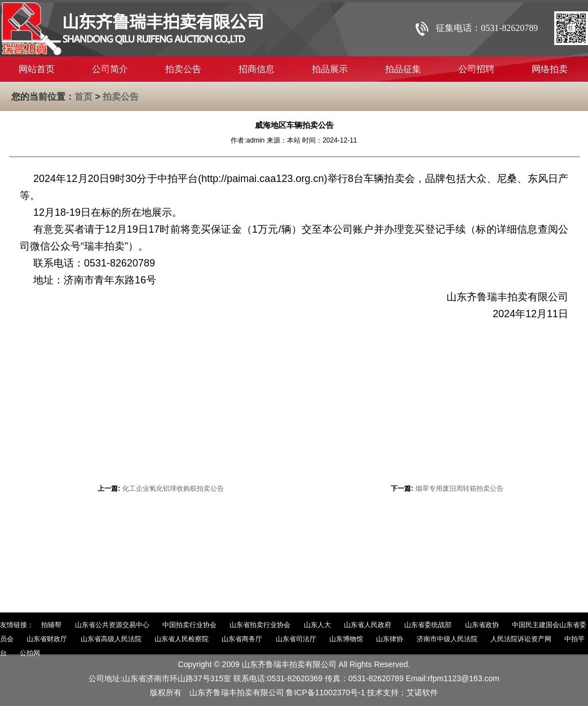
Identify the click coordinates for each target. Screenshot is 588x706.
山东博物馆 (346, 639)
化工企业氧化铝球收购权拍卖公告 (173, 489)
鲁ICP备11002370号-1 (325, 692)
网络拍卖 (550, 69)
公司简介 (110, 69)
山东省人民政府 (368, 625)
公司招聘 (476, 69)
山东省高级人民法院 (111, 639)
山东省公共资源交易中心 (112, 625)
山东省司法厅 (296, 639)
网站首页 (37, 69)
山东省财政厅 (47, 639)
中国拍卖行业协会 (189, 625)
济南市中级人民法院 (447, 639)
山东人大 (317, 625)
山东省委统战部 (428, 625)
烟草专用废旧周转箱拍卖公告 (459, 489)
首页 (83, 97)
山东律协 (390, 639)
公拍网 (30, 653)
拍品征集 (403, 69)
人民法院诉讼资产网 (521, 639)
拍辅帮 (51, 625)
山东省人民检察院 (182, 639)
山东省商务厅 (242, 639)
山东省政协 (482, 625)
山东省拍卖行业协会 (260, 625)
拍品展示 (330, 69)
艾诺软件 (422, 692)
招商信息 (257, 69)
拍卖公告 (183, 69)
